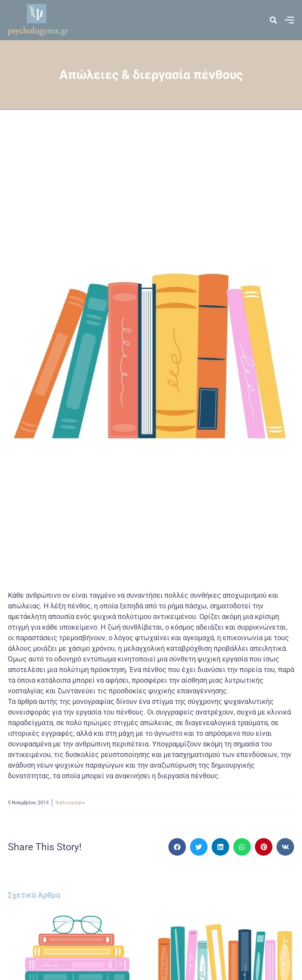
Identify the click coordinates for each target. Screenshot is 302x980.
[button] (177, 847)
